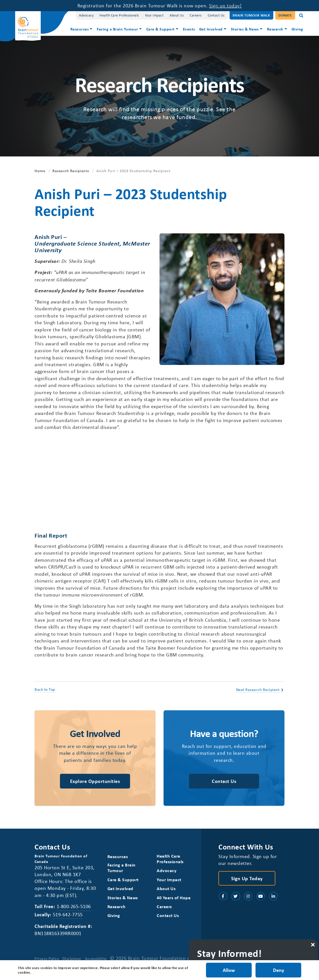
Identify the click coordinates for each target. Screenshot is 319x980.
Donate (285, 15)
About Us (177, 15)
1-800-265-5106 (74, 913)
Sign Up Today (247, 884)
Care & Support (161, 29)
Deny (278, 970)
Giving (297, 29)
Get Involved (211, 29)
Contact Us (216, 15)
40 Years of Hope (174, 904)
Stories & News (245, 29)
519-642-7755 (68, 920)
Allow (229, 970)
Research (275, 29)
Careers (196, 15)
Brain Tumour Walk (251, 15)
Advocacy (86, 15)
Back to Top (45, 695)
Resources (80, 29)
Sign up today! (225, 5)
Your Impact (154, 15)
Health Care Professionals (119, 15)
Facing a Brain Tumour (117, 29)
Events (189, 29)
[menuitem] (82, 30)
